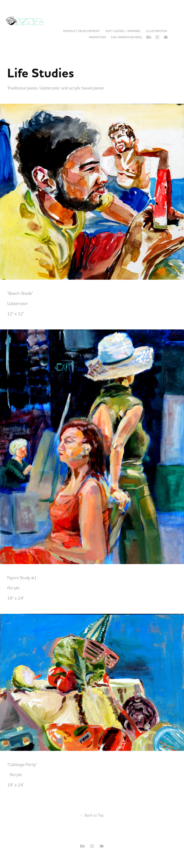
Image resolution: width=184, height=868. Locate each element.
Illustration (157, 31)
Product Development (82, 31)
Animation (97, 37)
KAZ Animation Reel (127, 37)
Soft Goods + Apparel (123, 31)
